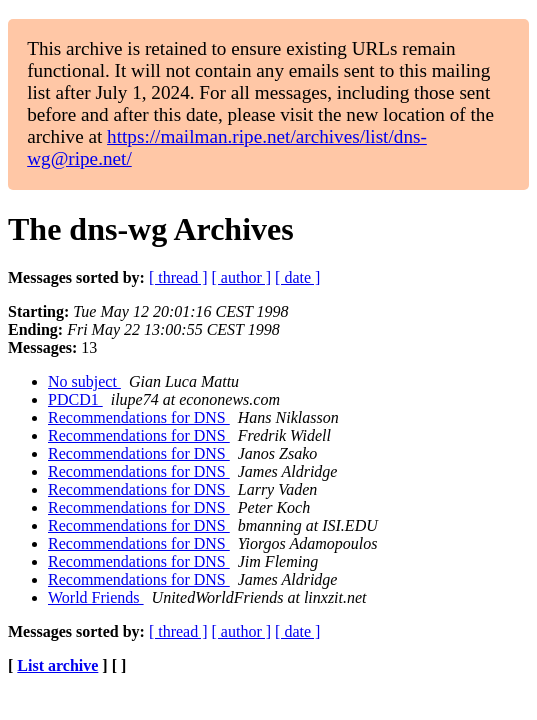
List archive (57, 665)
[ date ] (297, 277)
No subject (84, 381)
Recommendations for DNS (139, 417)
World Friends (96, 597)
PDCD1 (75, 399)
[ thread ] (178, 277)
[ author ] (242, 277)
